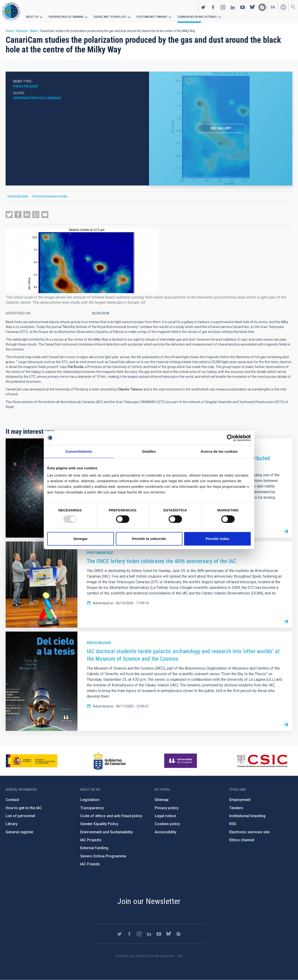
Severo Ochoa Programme (103, 856)
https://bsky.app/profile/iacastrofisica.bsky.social (252, 7)
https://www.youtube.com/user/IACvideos (243, 7)
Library (12, 824)
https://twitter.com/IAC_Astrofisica (203, 7)
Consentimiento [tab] (79, 451)
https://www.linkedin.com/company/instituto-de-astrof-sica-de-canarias (233, 7)
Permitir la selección (149, 539)
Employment (240, 800)
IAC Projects (91, 840)
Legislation (90, 800)
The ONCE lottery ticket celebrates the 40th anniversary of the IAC (162, 561)
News (34, 31)
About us (32, 17)
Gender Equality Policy (99, 824)
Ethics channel (242, 840)
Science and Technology (110, 17)
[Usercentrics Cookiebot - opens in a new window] (230, 438)
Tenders (236, 808)
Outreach (22, 31)
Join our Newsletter (149, 901)
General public (18, 196)
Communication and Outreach (196, 17)
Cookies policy (167, 824)
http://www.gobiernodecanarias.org (109, 761)
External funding (94, 848)
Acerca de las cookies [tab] (219, 451)
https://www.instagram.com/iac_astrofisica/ (223, 7)
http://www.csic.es (262, 761)
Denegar (80, 539)
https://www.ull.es (181, 761)
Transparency (92, 808)
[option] (221, 129)
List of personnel (20, 816)
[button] (9, 215)
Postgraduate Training (151, 17)
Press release (26, 86)
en (273, 7)
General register (20, 832)
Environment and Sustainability (107, 832)
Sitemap (162, 800)
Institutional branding (247, 816)
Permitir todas (217, 539)
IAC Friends (90, 864)
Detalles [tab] (149, 451)
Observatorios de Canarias (66, 17)
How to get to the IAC (24, 808)
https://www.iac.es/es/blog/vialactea (262, 7)
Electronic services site (249, 832)
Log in (283, 7)
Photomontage (100, 553)
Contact (12, 800)
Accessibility (165, 832)
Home (10, 31)
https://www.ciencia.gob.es (32, 761)
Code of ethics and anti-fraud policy (111, 816)
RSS (233, 824)
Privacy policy (167, 808)
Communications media (50, 196)
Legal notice (165, 816)
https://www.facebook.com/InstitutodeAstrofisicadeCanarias (213, 7)
